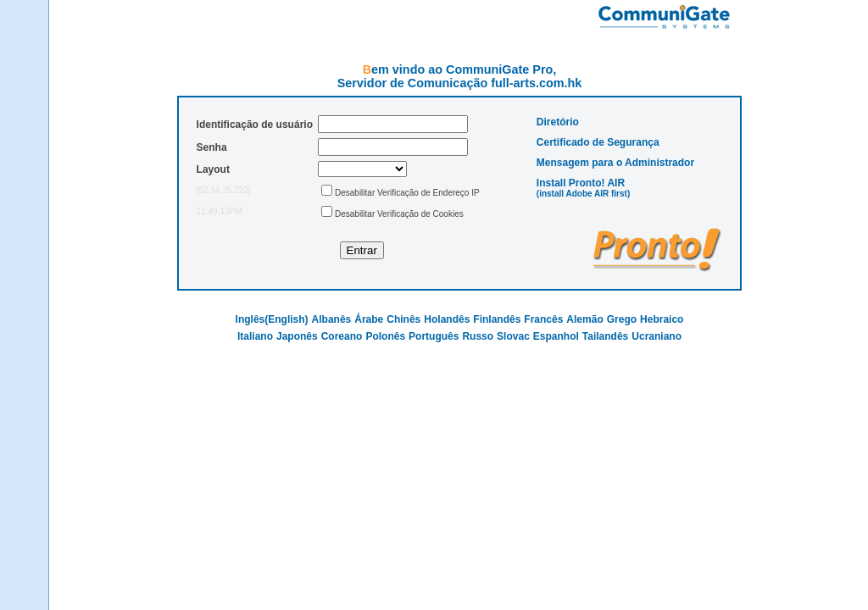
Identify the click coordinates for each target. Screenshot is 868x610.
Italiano (255, 336)
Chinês (403, 319)
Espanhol (556, 336)
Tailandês (605, 336)
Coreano (342, 336)
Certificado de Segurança (598, 142)
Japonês (297, 336)
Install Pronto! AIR (581, 183)
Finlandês (497, 319)
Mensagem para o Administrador (615, 163)
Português (434, 336)
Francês (543, 319)
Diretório (558, 122)
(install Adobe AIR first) (583, 194)
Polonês (385, 336)
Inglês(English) (272, 319)
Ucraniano (657, 336)
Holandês (447, 319)
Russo (478, 336)
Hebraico (662, 319)
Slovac (513, 336)
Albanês (332, 319)
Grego (622, 319)
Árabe (369, 319)
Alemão (584, 319)
